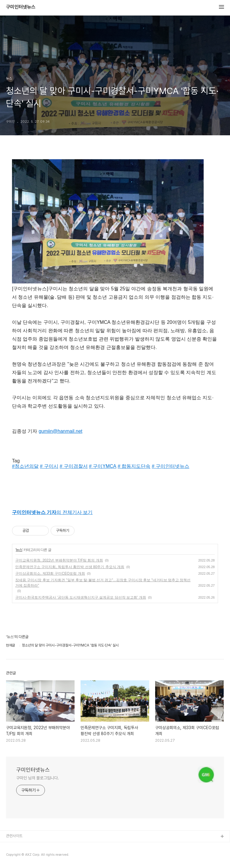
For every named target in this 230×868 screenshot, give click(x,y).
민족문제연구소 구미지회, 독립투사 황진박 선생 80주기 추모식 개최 (70, 567)
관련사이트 (14, 836)
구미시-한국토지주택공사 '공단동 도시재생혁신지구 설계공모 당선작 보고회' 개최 (81, 597)
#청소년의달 (25, 466)
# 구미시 (49, 466)
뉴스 (19, 550)
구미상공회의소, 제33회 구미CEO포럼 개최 (50, 573)
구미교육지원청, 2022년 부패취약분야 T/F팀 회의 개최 (59, 560)
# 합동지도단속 (134, 466)
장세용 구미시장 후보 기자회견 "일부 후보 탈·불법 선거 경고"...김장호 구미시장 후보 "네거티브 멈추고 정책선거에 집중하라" (103, 583)
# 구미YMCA (103, 466)
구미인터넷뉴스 (21, 7)
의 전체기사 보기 (52, 512)
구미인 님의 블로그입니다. (38, 778)
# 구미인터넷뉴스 (171, 466)
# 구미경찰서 (74, 466)
